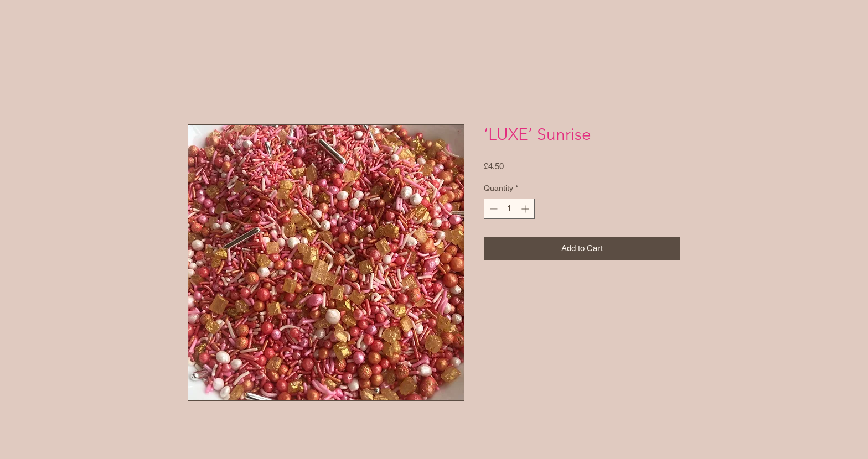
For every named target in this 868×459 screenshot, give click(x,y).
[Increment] (526, 209)
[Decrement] (492, 209)
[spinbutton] (509, 209)
